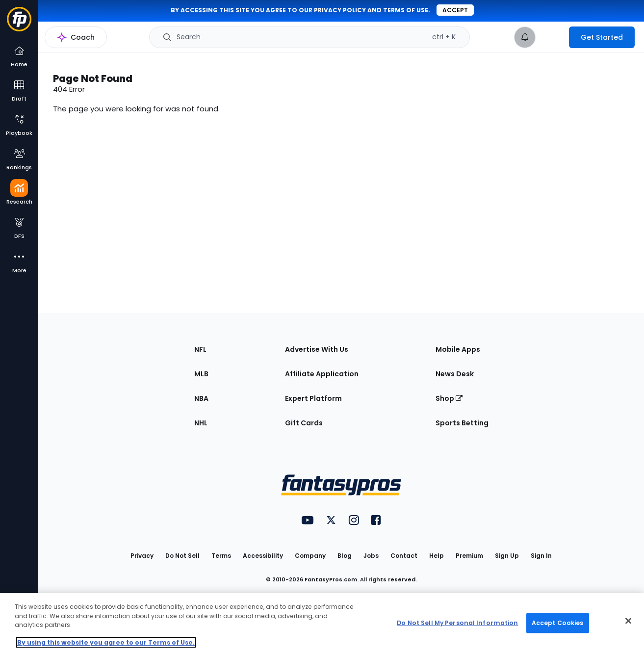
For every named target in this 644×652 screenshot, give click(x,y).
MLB (201, 374)
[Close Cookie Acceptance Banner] (628, 621)
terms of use (406, 10)
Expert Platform (313, 398)
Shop (449, 398)
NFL (200, 349)
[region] (322, 623)
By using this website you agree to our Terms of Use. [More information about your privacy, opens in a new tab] (106, 642)
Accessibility (263, 556)
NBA (201, 398)
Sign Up (507, 556)
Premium (469, 556)
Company (310, 556)
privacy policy (340, 10)
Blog (345, 556)
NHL (201, 423)
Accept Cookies (558, 623)
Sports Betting (462, 423)
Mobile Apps (458, 349)
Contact (404, 556)
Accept (455, 10)
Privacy (142, 556)
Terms (221, 556)
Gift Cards (304, 423)
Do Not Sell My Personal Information (457, 623)
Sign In (541, 556)
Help (437, 556)
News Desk (455, 374)
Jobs (371, 556)
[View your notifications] (525, 37)
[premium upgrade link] (552, 37)
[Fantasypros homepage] (19, 24)
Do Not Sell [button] (182, 556)
